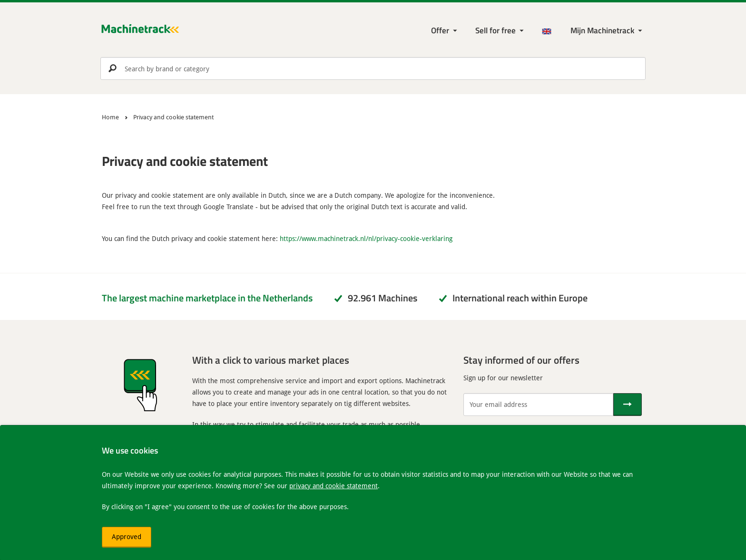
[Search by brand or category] (373, 68)
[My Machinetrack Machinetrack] (607, 31)
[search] (373, 68)
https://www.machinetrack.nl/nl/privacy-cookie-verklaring (366, 238)
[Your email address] (538, 405)
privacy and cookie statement (334, 486)
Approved (127, 536)
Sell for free (496, 30)
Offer (440, 30)
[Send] (628, 405)
